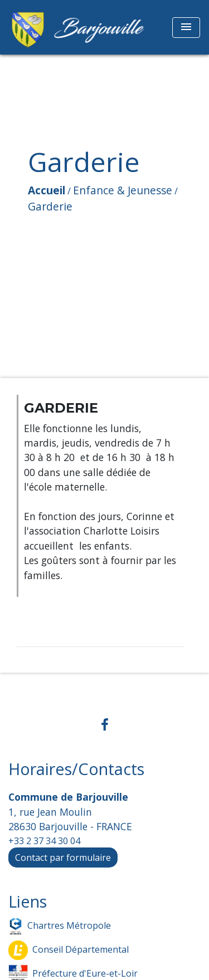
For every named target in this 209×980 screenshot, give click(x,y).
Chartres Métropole (60, 926)
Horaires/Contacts (76, 769)
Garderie (50, 206)
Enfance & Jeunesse (123, 190)
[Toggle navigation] (186, 28)
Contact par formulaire (63, 857)
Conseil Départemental (69, 950)
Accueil (47, 190)
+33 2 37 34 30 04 (44, 841)
